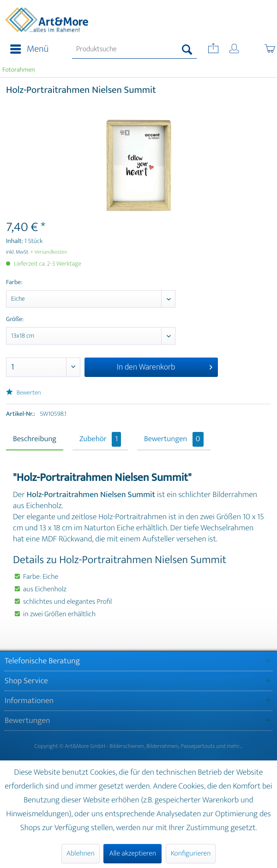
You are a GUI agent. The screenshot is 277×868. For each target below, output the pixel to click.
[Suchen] (187, 49)
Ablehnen (81, 853)
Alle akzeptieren (132, 853)
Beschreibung (35, 439)
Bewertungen (174, 439)
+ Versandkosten (49, 252)
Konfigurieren (191, 853)
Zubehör (100, 439)
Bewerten (24, 393)
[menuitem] (27, 49)
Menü (29, 49)
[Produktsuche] (134, 49)
